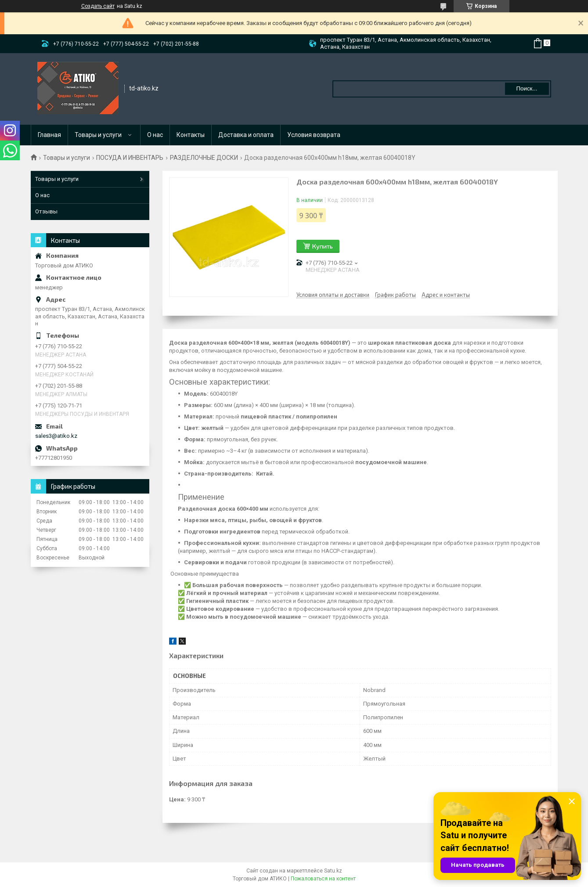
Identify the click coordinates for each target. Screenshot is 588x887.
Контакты (191, 135)
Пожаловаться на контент (323, 879)
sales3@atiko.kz (56, 436)
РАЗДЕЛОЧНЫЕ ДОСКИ (204, 158)
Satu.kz (333, 871)
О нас (155, 135)
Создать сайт (98, 6)
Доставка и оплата (246, 135)
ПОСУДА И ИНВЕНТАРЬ (130, 158)
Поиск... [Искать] (527, 88)
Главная (49, 135)
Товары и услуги (98, 135)
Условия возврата (314, 135)
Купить (323, 246)
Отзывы (46, 211)
